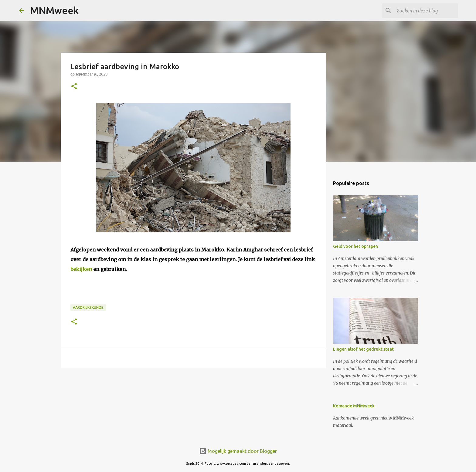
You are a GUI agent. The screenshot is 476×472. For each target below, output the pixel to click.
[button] (74, 87)
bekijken (81, 269)
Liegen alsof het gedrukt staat (363, 349)
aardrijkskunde (88, 307)
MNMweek (54, 10)
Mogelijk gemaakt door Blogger (238, 451)
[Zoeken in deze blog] (426, 11)
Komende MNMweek (354, 406)
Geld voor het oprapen (355, 246)
